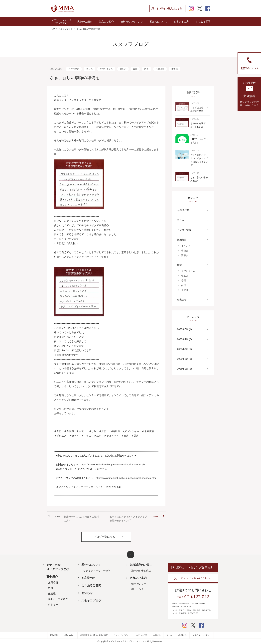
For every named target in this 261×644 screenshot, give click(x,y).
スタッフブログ (66, 29)
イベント (186, 246)
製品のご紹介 (106, 22)
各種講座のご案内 (141, 565)
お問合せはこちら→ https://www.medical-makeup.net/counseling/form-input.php (101, 464)
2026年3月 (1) (184, 349)
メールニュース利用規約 (176, 635)
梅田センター (139, 589)
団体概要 (54, 635)
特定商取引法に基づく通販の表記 (94, 635)
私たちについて (158, 22)
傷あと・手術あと (58, 599)
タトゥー (53, 604)
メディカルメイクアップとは (61, 22)
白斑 (146, 69)
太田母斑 (53, 582)
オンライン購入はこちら (169, 8)
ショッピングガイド (122, 635)
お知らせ (87, 593)
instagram (191, 8)
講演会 (185, 255)
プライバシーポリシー (202, 635)
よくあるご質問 (91, 585)
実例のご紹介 (85, 22)
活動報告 (182, 240)
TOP (53, 29)
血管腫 (175, 69)
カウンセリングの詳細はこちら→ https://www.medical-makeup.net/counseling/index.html (106, 478)
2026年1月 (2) (184, 369)
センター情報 (184, 230)
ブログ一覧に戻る (104, 537)
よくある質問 (203, 22)
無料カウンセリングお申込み (195, 567)
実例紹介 (52, 577)
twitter (200, 8)
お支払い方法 (142, 635)
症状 (179, 265)
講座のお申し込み (141, 571)
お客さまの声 (181, 22)
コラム (89, 69)
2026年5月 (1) (184, 329)
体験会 (185, 251)
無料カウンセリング (132, 22)
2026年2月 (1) (184, 359)
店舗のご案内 (138, 578)
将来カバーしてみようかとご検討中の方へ (78, 518)
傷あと (123, 69)
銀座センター (139, 584)
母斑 (135, 69)
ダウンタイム (106, 69)
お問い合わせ (69, 635)
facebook (208, 8)
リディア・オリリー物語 (97, 571)
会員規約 (157, 635)
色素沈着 (160, 69)
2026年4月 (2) (184, 339)
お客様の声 (74, 69)
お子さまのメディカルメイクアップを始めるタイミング (134, 518)
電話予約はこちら (249, 63)
